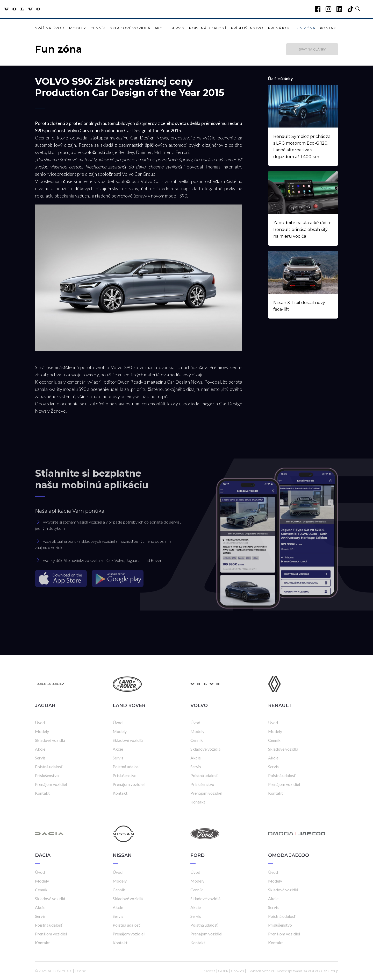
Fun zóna (305, 28)
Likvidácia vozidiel (260, 971)
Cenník (98, 28)
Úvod (40, 722)
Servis (177, 28)
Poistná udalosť (208, 28)
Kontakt (329, 28)
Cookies (238, 971)
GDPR (223, 971)
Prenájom (279, 28)
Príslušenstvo (247, 28)
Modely (78, 28)
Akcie (160, 28)
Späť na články (312, 49)
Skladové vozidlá (130, 28)
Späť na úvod (50, 28)
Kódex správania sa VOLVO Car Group (307, 971)
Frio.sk (80, 971)
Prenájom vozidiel (51, 784)
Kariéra (209, 971)
